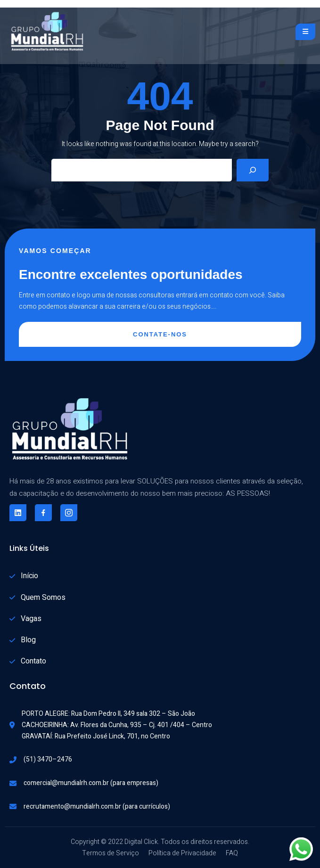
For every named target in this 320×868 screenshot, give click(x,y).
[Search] (253, 170)
